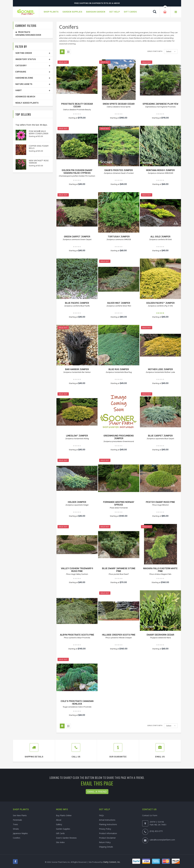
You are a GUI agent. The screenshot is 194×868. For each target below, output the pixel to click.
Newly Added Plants (27, 103)
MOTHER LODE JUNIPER (160, 369)
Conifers (17, 838)
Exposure (21, 72)
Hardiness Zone (24, 78)
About (59, 820)
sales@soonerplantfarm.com (162, 840)
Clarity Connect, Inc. (112, 862)
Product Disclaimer (107, 838)
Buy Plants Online (64, 815)
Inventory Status (26, 59)
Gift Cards (60, 833)
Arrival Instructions (107, 820)
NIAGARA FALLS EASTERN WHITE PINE (160, 570)
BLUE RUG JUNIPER (119, 369)
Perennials (17, 820)
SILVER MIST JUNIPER (119, 303)
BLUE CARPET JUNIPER (160, 436)
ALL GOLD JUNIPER (160, 237)
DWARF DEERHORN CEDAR (160, 635)
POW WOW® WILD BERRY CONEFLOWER (39, 132)
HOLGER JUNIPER (77, 502)
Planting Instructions (108, 824)
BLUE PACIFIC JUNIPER (77, 303)
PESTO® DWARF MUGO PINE (160, 502)
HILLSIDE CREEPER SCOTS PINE (119, 635)
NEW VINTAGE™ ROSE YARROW (39, 162)
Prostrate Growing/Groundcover (28, 34)
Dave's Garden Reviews (66, 838)
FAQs (101, 815)
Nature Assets (24, 84)
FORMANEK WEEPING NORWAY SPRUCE (119, 503)
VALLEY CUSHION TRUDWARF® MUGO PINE (77, 570)
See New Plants (20, 815)
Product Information (108, 833)
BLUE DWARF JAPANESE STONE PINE (119, 570)
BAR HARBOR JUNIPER (77, 369)
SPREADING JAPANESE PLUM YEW (160, 104)
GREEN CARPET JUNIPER (77, 237)
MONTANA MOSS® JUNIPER (160, 170)
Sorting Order (24, 53)
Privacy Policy (105, 829)
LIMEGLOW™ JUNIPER (77, 436)
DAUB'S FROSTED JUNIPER (119, 170)
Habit (19, 90)
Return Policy (105, 842)
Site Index (60, 842)
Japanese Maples (20, 833)
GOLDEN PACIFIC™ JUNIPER (160, 303)
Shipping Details (106, 847)
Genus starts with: (155, 51)
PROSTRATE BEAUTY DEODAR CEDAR (77, 105)
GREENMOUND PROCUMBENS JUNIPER (119, 437)
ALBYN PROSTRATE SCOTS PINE (77, 635)
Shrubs (16, 829)
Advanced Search (25, 97)
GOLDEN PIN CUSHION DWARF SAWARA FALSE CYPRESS (77, 172)
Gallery (59, 824)
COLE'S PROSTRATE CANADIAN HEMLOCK (77, 703)
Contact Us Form (150, 815)
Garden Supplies (63, 829)
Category (21, 66)
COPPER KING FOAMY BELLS (39, 147)
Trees (15, 824)
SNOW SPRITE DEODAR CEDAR (119, 104)
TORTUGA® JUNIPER (119, 237)
